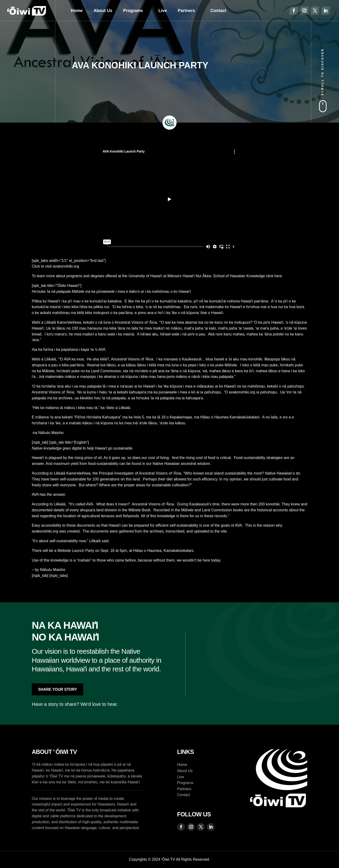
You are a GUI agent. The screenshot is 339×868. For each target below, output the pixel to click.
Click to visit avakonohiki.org (56, 266)
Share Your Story (58, 689)
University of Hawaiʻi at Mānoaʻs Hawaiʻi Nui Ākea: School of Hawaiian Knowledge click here (205, 276)
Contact (218, 11)
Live (163, 11)
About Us (103, 11)
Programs (133, 11)
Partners (186, 11)
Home (77, 11)
